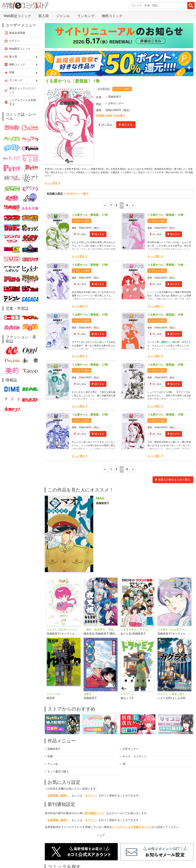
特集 (88, 850)
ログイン (90, 759)
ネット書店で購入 (58, 735)
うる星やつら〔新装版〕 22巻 (165, 178)
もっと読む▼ (53, 146)
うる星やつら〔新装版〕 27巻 (90, 328)
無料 (120, 850)
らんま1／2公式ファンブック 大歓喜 (64, 593)
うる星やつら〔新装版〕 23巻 (90, 228)
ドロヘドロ (53, 657)
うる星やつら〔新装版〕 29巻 (90, 378)
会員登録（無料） (58, 759)
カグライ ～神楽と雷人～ (173, 657)
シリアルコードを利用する (23, 65)
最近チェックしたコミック (146, 850)
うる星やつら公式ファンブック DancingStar (174, 593)
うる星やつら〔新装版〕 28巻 (165, 328)
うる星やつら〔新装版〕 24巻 (165, 228)
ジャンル (104, 850)
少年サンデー (116, 67)
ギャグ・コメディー (135, 720)
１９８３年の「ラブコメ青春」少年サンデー (138, 593)
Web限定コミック (20, 12)
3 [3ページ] (122, 169)
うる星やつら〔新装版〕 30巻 (165, 378)
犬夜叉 (88, 657)
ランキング (71, 850)
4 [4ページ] (127, 169)
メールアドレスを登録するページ (132, 790)
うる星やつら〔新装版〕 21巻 (90, 178)
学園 (50, 720)
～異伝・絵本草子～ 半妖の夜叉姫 (101, 593)
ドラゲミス (127, 657)
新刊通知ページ (94, 776)
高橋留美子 (115, 60)
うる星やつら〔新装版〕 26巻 (165, 278)
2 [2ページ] (116, 169)
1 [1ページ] (111, 169)
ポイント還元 (123, 52)
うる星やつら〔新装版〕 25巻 (90, 278)
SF (124, 727)
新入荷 (53, 850)
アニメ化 (53, 727)
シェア (101, 798)
